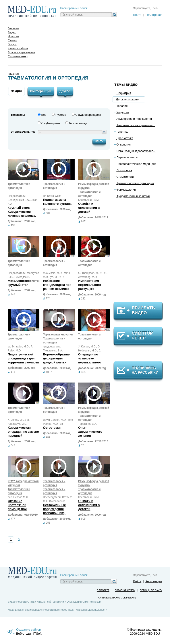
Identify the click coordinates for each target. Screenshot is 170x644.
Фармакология (126, 190)
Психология (124, 170)
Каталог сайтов (46, 602)
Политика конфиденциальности (88, 610)
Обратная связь (125, 590)
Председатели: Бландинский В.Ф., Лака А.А (23, 200)
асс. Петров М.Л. (18, 497)
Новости (21, 602)
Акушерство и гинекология (134, 119)
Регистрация (154, 15)
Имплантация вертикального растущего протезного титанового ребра (92, 289)
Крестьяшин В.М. (89, 200)
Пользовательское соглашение (117, 598)
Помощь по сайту (151, 590)
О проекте (103, 590)
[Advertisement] (140, 252)
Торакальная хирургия (58, 335)
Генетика (122, 132)
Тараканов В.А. (88, 424)
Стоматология (126, 177)
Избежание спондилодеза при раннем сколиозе (57, 285)
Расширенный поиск (74, 8)
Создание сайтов (28, 630)
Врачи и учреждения (69, 602)
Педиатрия (124, 93)
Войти (137, 15)
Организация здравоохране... (136, 151)
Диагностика (125, 138)
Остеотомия (52, 428)
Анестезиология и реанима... (136, 125)
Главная (13, 74)
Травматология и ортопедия (135, 183)
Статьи (32, 602)
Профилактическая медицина (136, 164)
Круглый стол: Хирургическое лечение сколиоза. (22, 212)
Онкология (124, 145)
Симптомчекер (92, 602)
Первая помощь (127, 157)
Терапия (122, 106)
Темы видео (126, 85)
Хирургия (123, 112)
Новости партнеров (55, 610)
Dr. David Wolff (52, 196)
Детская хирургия (128, 99)
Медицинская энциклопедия (25, 610)
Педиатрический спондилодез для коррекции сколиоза (23, 358)
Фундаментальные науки (133, 196)
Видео (12, 602)
